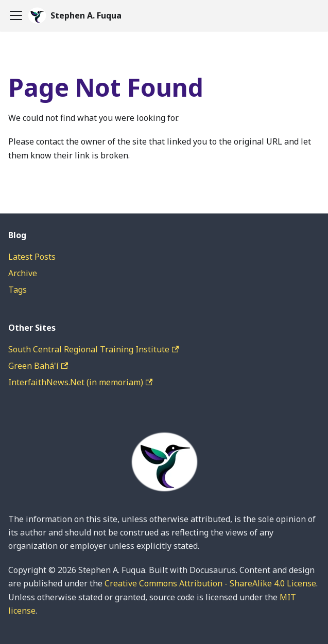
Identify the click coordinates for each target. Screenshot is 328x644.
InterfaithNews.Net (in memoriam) (80, 382)
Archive (23, 273)
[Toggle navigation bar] (16, 15)
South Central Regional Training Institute (93, 349)
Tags (18, 290)
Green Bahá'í (38, 366)
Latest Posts (32, 257)
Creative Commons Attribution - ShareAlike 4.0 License (210, 583)
